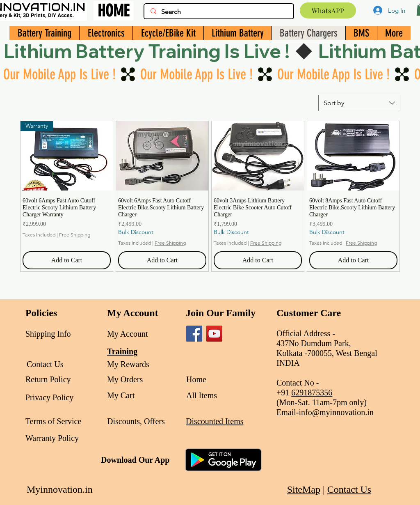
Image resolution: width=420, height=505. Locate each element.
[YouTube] (214, 334)
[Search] (219, 12)
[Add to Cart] (67, 260)
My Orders (125, 379)
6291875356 (312, 393)
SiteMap (304, 489)
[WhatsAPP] (328, 10)
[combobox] (359, 103)
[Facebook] (194, 334)
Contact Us (349, 489)
